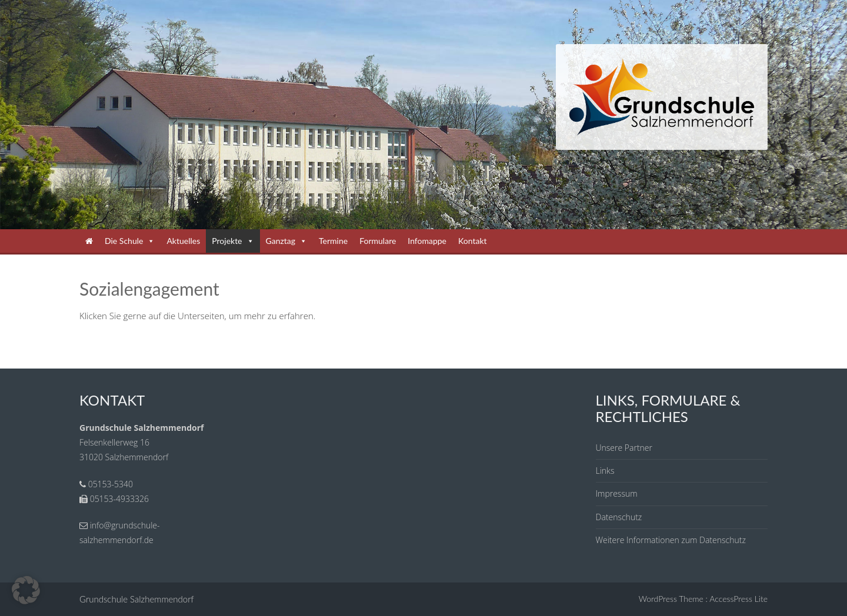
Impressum (617, 493)
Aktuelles (183, 241)
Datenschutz (619, 517)
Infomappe (427, 241)
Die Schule (130, 241)
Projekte (233, 241)
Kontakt (473, 241)
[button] (26, 590)
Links (605, 471)
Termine (333, 241)
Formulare (378, 241)
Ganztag (287, 241)
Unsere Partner (624, 448)
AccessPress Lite (738, 599)
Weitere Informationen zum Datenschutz (671, 540)
